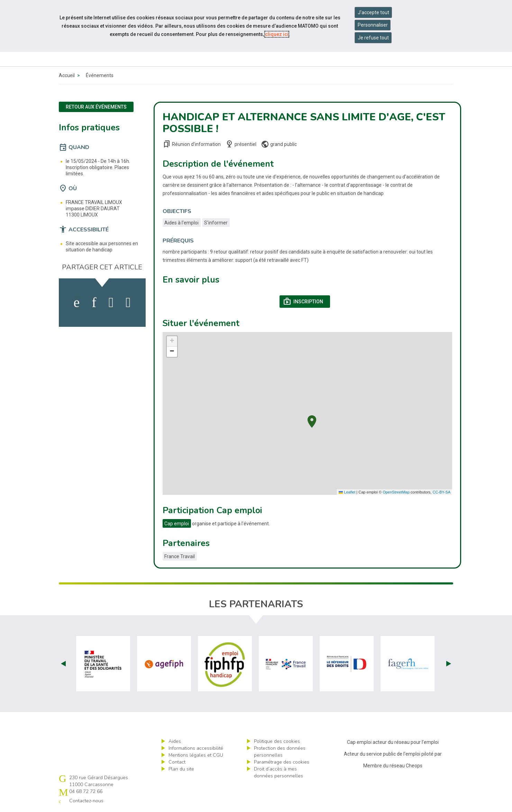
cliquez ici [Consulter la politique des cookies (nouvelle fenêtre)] (277, 34)
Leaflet (347, 492)
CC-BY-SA (441, 492)
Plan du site (181, 769)
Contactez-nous (86, 801)
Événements (100, 75)
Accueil (67, 75)
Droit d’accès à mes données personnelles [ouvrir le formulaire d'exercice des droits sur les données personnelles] (278, 772)
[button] (312, 421)
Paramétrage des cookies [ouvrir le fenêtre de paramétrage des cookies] (282, 762)
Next (449, 664)
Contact (177, 762)
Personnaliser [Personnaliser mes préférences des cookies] (373, 25)
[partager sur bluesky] (128, 303)
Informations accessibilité (196, 748)
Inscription (307, 302)
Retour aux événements (96, 107)
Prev (63, 664)
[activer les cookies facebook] (77, 303)
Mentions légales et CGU (196, 755)
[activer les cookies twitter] (111, 303)
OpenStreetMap (396, 492)
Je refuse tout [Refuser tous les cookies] (373, 38)
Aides (175, 741)
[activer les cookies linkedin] (94, 303)
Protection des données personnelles (280, 752)
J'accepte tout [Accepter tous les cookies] (373, 12)
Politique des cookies (277, 741)
